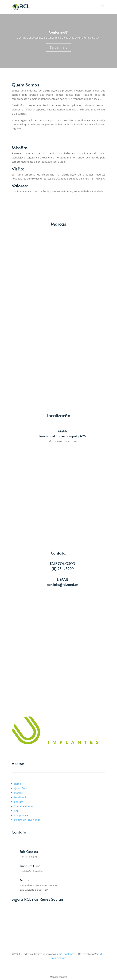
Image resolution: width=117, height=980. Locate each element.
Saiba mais (58, 47)
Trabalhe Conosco (25, 806)
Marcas (18, 793)
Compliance (21, 815)
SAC (16, 811)
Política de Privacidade (27, 820)
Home (17, 784)
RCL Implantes (67, 954)
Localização (21, 797)
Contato (19, 802)
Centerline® (58, 32)
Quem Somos (22, 788)
